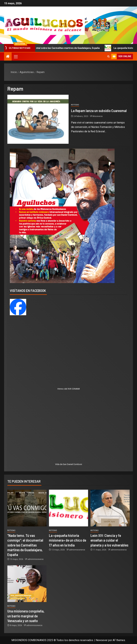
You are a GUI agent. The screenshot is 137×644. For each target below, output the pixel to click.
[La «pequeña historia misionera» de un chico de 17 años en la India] (68, 508)
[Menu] (16, 57)
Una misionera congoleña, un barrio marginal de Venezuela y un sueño (26, 616)
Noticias (75, 105)
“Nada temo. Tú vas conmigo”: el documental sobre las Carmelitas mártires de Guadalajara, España (25, 545)
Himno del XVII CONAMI (69, 389)
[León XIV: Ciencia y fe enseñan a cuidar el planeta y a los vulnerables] (110, 508)
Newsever (102, 640)
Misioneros (98, 116)
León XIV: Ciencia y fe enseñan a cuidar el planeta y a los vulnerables (109, 540)
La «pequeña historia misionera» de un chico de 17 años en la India (68, 540)
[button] (16, 57)
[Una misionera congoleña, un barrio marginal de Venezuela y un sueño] (27, 584)
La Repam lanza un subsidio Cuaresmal (99, 111)
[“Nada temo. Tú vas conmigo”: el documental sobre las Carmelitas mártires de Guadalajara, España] (27, 508)
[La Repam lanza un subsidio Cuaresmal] (38, 119)
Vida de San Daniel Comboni (69, 464)
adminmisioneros (36, 559)
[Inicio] (8, 57)
